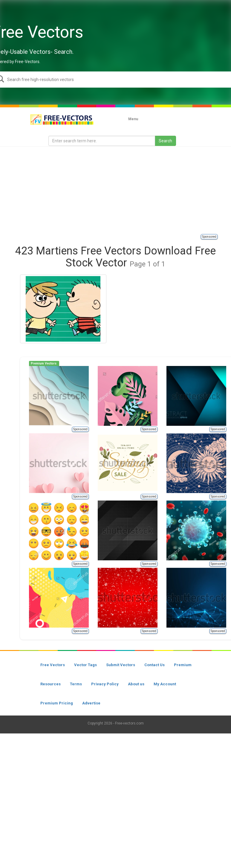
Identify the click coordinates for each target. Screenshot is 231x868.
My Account (165, 684)
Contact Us (154, 665)
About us (136, 684)
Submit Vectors (121, 665)
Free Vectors (53, 665)
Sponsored (209, 237)
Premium (183, 665)
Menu (133, 119)
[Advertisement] (122, 190)
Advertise (91, 703)
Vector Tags (85, 665)
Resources (51, 684)
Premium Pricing (57, 703)
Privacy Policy (105, 684)
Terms (76, 684)
